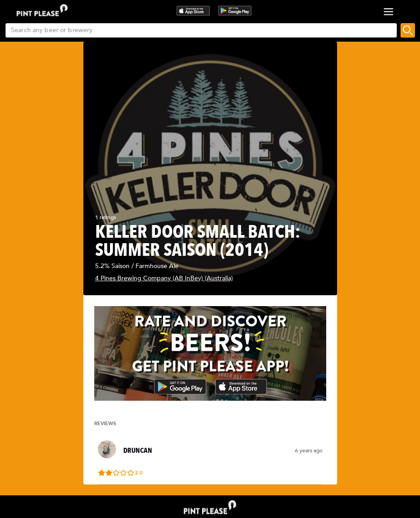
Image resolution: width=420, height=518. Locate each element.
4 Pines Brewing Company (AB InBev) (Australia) (164, 278)
